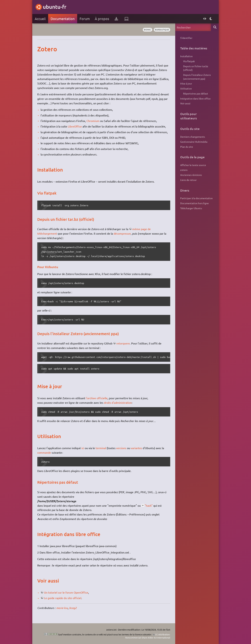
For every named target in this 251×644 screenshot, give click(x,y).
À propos (102, 19)
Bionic (147, 30)
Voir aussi (185, 103)
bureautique (162, 30)
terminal (101, 448)
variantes (136, 448)
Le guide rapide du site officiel (63, 598)
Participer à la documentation (196, 198)
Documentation (63, 19)
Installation (186, 56)
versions (121, 448)
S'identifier (186, 38)
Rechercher (215, 27)
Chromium (93, 121)
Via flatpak (189, 61)
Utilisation (186, 88)
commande (44, 452)
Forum (85, 19)
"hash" (149, 505)
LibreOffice (75, 126)
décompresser (122, 233)
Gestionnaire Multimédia (194, 142)
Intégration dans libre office (195, 98)
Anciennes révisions (191, 175)
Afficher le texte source (193, 165)
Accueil (40, 19)
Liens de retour (188, 180)
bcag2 (73, 608)
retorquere (123, 343)
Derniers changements (193, 137)
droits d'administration (118, 402)
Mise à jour (186, 83)
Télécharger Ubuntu (191, 208)
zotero (184, 170)
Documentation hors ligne (194, 203)
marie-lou (62, 608)
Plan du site (187, 147)
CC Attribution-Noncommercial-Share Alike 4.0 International (148, 636)
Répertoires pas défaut (196, 93)
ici (83, 448)
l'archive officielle (97, 398)
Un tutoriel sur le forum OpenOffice (66, 592)
